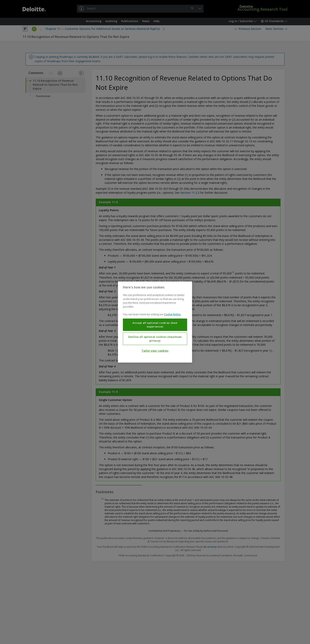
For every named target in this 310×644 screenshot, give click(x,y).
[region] (155, 322)
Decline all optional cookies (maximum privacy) (155, 339)
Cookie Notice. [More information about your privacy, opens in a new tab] (173, 314)
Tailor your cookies (155, 351)
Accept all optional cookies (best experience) (155, 325)
